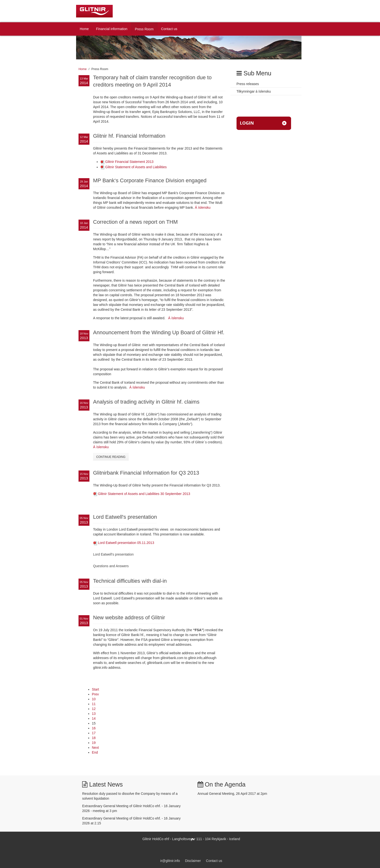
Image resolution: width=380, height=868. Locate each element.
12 (94, 709)
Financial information (112, 29)
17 (94, 733)
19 (94, 743)
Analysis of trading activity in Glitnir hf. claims (146, 402)
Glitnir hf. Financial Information (129, 136)
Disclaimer (193, 861)
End (95, 752)
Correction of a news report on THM (135, 222)
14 (94, 718)
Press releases (248, 84)
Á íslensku (203, 207)
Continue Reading (111, 457)
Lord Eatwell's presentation (125, 517)
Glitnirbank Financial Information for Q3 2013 (146, 473)
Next (95, 748)
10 (94, 699)
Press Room (144, 29)
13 (94, 714)
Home (84, 29)
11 (94, 704)
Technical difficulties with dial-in (130, 581)
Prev (95, 694)
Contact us (169, 29)
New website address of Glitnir (129, 617)
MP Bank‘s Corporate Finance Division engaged (150, 180)
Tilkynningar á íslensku (254, 91)
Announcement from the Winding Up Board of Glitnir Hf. (159, 332)
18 (94, 738)
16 (94, 728)
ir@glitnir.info (170, 861)
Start (95, 689)
